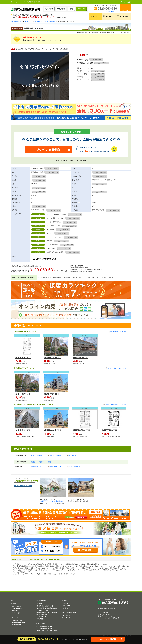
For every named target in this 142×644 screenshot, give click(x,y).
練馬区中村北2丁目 (53, 394)
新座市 (50, 462)
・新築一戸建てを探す (17, 606)
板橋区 (33, 462)
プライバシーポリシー (69, 613)
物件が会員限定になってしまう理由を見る (71, 160)
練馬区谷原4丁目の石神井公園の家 (52, 501)
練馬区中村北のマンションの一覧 (117, 368)
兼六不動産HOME (16, 21)
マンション (29, 21)
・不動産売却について (17, 620)
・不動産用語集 (40, 619)
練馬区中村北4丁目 (53, 358)
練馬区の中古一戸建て (56, 456)
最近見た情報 (124, 16)
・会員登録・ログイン (42, 610)
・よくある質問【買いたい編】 (45, 626)
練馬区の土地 (72, 456)
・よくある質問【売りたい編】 (45, 629)
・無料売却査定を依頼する (18, 623)
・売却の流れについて (17, 625)
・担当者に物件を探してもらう (45, 606)
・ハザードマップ (41, 617)
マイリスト (109, 16)
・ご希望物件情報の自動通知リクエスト (47, 608)
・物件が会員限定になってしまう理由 (46, 612)
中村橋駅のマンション (37, 467)
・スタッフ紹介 (66, 606)
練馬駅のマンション (55, 467)
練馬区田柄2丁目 (23, 430)
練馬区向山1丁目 (23, 358)
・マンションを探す (16, 613)
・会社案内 (65, 604)
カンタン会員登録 (48, 150)
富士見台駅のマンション (76, 467)
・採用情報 (65, 608)
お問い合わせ (66, 615)
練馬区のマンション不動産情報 (45, 21)
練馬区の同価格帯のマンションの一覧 (116, 404)
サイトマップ (66, 618)
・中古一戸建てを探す (17, 609)
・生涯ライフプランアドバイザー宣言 (46, 631)
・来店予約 (39, 604)
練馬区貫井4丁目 (81, 358)
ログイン (96, 16)
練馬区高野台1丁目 (82, 430)
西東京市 (42, 462)
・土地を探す (14, 611)
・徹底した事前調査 (42, 615)
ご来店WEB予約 (112, 11)
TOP (12, 601)
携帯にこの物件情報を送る (46, 259)
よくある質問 (128, 2)
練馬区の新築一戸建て (37, 456)
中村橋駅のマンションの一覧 (118, 332)
